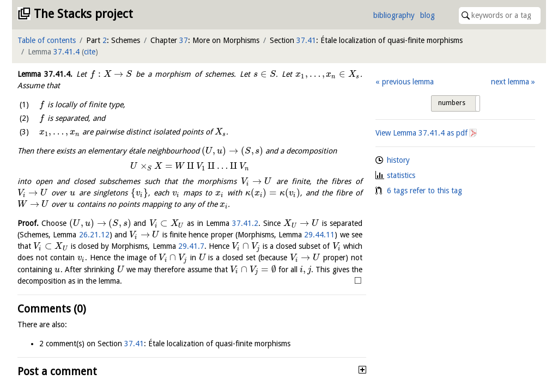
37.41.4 (66, 52)
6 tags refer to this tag (424, 191)
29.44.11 (319, 235)
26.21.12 (94, 235)
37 (184, 40)
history (398, 160)
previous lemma (408, 82)
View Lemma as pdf (421, 133)
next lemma (510, 82)
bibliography (394, 15)
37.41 (306, 40)
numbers (452, 103)
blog (427, 15)
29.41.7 (191, 246)
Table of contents (47, 40)
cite (90, 52)
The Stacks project (83, 14)
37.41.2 (245, 223)
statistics (401, 175)
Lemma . (45, 74)
